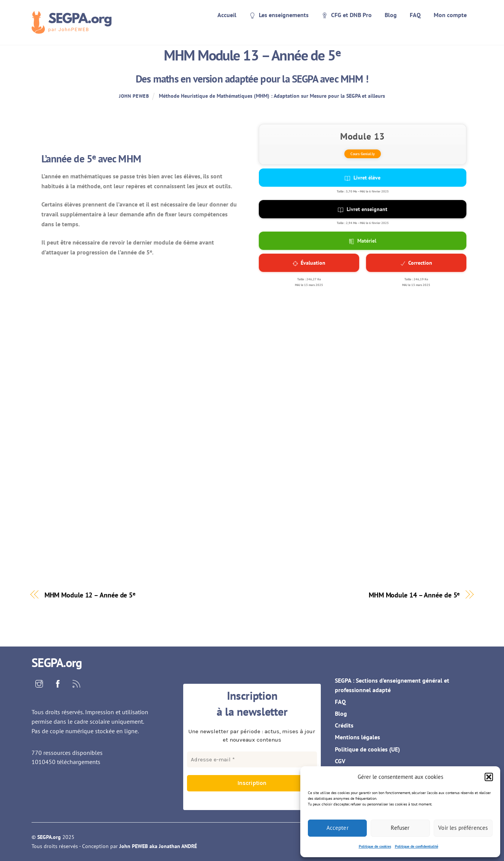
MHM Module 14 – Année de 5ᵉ (414, 595)
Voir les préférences (463, 828)
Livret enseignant (363, 209)
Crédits (344, 725)
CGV (340, 761)
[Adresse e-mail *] (252, 759)
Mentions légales (357, 737)
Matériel (363, 241)
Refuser (400, 828)
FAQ (415, 15)
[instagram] (39, 683)
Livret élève (363, 178)
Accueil (227, 15)
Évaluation (309, 263)
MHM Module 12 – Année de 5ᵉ (90, 595)
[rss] (76, 683)
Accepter (338, 828)
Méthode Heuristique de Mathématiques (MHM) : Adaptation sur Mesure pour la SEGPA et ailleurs (272, 96)
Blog (391, 15)
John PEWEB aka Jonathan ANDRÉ (158, 846)
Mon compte (450, 15)
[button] (489, 777)
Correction (416, 263)
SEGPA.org (49, 837)
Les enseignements (279, 15)
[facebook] (58, 683)
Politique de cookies (375, 846)
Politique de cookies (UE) (367, 749)
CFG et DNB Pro (347, 15)
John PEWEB (134, 96)
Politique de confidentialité (417, 846)
